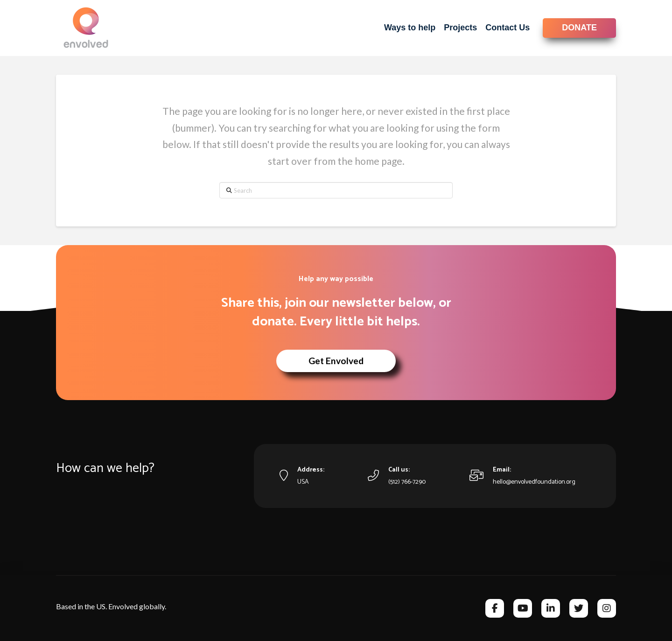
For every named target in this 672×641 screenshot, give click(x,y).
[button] (336, 361)
